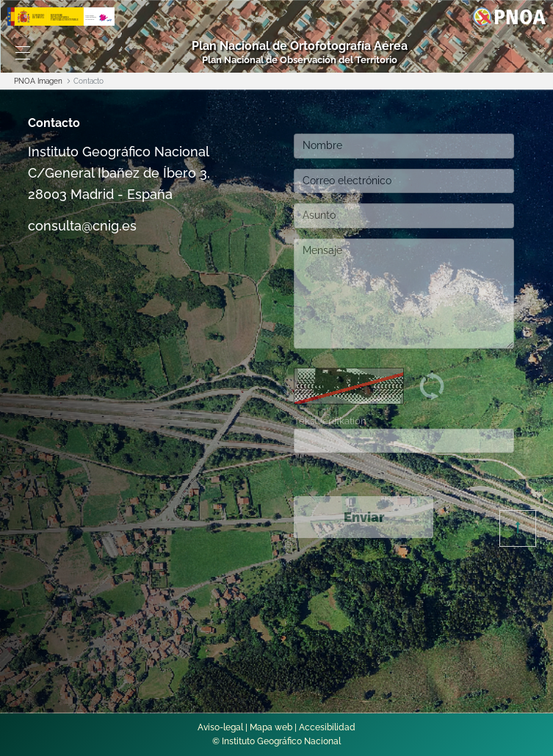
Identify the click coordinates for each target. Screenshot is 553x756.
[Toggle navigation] (23, 53)
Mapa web (271, 727)
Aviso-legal (220, 727)
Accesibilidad (327, 727)
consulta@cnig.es (82, 226)
